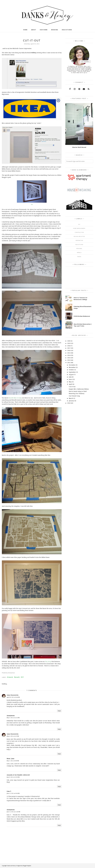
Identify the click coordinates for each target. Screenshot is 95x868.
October (71, 370)
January (71, 401)
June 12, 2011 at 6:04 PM (13, 793)
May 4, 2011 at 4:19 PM (13, 736)
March (71, 398)
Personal (79, 248)
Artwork (10, 677)
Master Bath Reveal (79, 147)
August (71, 375)
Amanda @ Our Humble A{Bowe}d (18, 775)
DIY (22, 677)
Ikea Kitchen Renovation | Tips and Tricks (83, 325)
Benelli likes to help (15, 398)
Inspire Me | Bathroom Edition (79, 389)
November (72, 367)
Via (32, 204)
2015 (69, 353)
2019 (69, 343)
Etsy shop (48, 661)
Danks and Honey (11, 866)
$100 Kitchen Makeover (82, 316)
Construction (79, 232)
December (72, 365)
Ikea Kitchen (79, 244)
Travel (79, 257)
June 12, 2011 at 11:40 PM (13, 812)
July (70, 377)
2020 (69, 341)
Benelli (17, 677)
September (72, 372)
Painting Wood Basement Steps (83, 307)
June (70, 379)
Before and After (79, 236)
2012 (69, 360)
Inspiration (79, 240)
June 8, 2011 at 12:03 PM (13, 777)
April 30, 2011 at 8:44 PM (13, 697)
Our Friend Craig (74, 396)
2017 (69, 348)
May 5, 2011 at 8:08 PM (13, 761)
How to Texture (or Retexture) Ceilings (81, 298)
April (71, 384)
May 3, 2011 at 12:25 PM (13, 718)
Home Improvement (79, 228)
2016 (69, 350)
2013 (69, 358)
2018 (69, 346)
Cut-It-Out (72, 387)
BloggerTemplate (27, 866)
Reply (59, 711)
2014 (69, 355)
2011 (69, 363)
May (70, 382)
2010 (69, 403)
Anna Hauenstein (13, 695)
